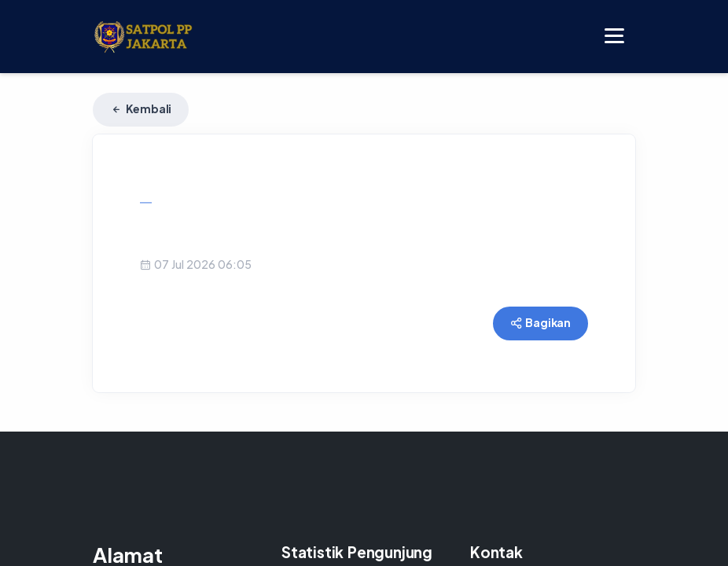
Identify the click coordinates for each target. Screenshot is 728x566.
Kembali (141, 108)
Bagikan (540, 322)
